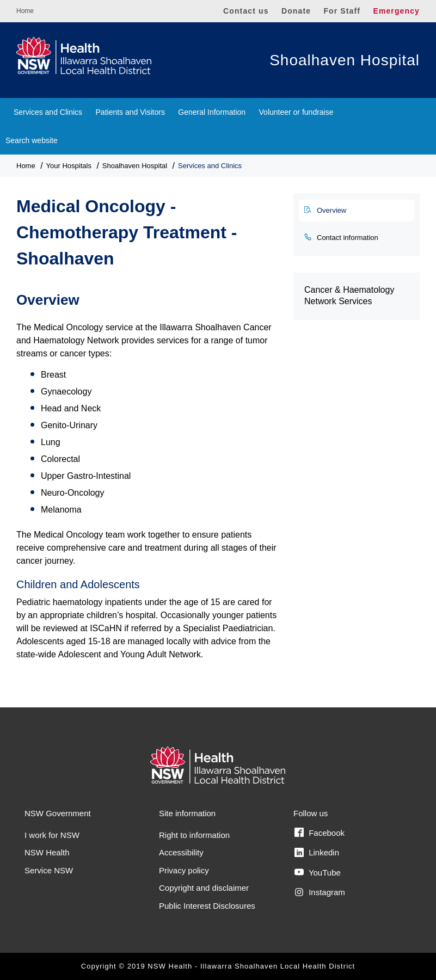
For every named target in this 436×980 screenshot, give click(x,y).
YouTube (318, 872)
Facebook (320, 833)
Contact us (246, 11)
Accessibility (181, 852)
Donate (296, 11)
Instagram (320, 892)
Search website (32, 140)
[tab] (357, 211)
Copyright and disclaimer (204, 888)
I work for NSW (52, 835)
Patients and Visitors (130, 112)
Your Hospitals (69, 166)
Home (25, 11)
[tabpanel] (147, 470)
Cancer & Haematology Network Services (349, 295)
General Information (212, 112)
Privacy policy (184, 870)
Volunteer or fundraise (296, 112)
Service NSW (49, 870)
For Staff (342, 11)
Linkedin (317, 853)
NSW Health (47, 852)
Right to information (194, 835)
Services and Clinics (48, 112)
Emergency (396, 11)
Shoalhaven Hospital (345, 60)
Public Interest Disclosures (207, 906)
